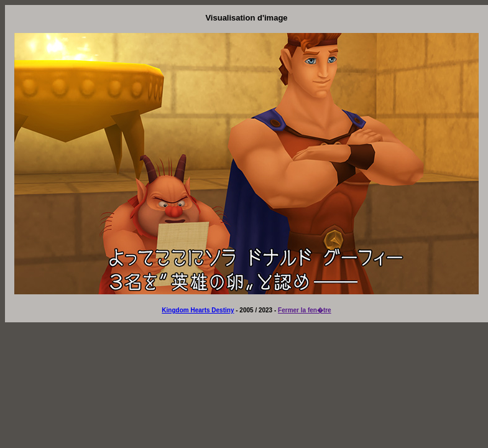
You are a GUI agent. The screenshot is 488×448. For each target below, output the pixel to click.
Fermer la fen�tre (305, 310)
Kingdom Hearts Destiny (198, 310)
